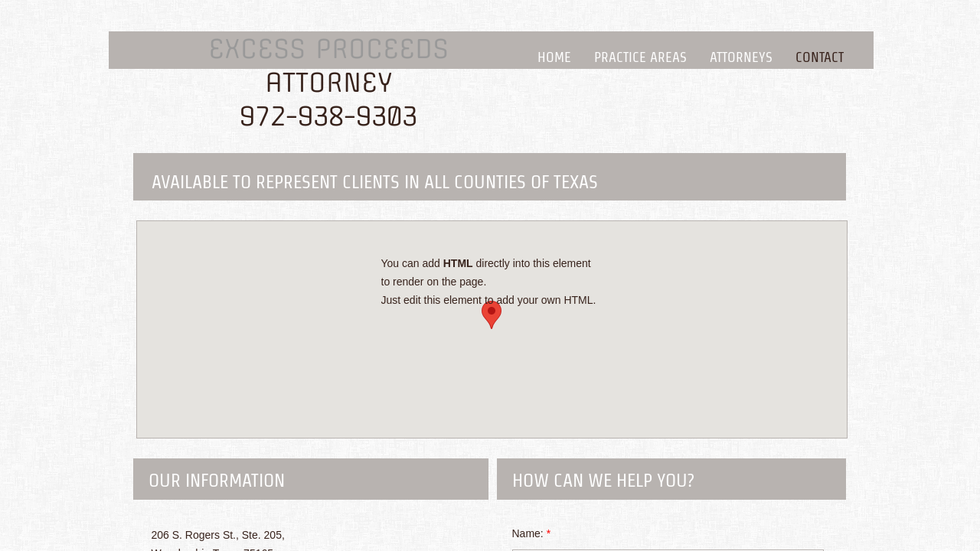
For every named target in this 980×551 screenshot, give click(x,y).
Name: (532, 533)
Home (554, 57)
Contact (820, 57)
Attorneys (741, 57)
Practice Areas (640, 57)
